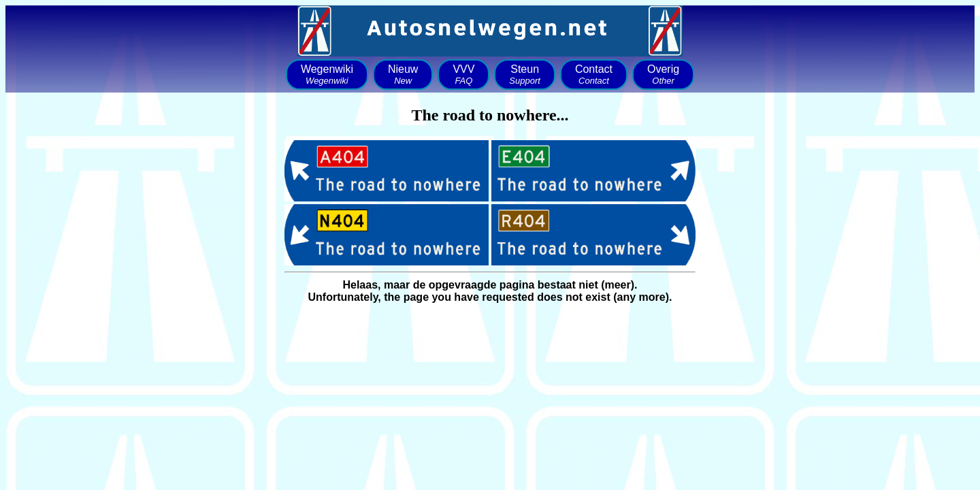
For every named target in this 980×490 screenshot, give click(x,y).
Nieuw (403, 75)
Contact (594, 75)
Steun (525, 75)
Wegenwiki (327, 75)
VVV (463, 75)
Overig (663, 75)
